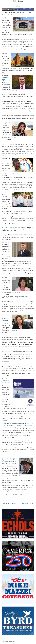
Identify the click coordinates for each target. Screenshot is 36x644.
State (14, 494)
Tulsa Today (18, 1)
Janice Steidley (5, 324)
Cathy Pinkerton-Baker (7, 227)
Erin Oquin (4, 122)
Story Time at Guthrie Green (9, 503)
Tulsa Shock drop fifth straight (27, 503)
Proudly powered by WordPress (8, 641)
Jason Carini (19, 148)
